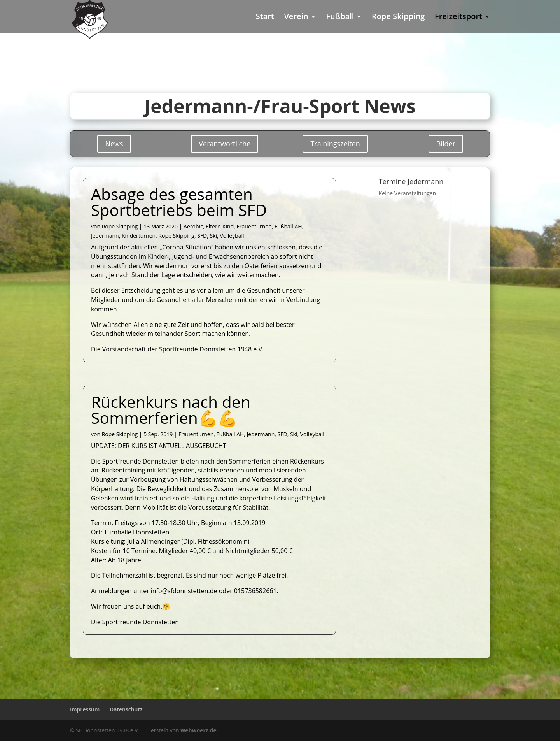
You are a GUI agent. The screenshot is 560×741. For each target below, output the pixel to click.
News (114, 144)
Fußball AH (288, 226)
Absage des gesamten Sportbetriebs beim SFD (179, 202)
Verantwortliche (225, 144)
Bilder (446, 144)
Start (265, 18)
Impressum (85, 709)
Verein (296, 18)
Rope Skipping (398, 18)
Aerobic (193, 226)
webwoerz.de (198, 730)
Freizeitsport (458, 18)
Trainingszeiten (335, 144)
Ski (214, 236)
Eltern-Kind (220, 226)
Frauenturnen (254, 226)
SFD (202, 236)
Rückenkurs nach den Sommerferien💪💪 (171, 410)
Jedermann (105, 236)
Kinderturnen (139, 236)
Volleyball (232, 236)
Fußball (340, 18)
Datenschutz (126, 709)
